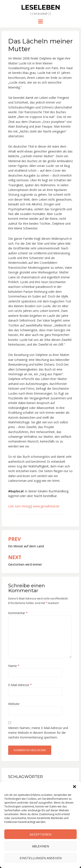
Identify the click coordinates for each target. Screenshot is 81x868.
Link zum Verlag (19, 506)
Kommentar (18, 613)
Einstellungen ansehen (41, 858)
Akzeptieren (40, 834)
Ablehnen (40, 846)
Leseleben (41, 7)
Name (14, 666)
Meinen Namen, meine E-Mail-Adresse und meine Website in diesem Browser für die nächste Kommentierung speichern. (38, 733)
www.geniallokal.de (46, 506)
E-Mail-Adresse (20, 685)
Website (14, 704)
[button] (75, 787)
